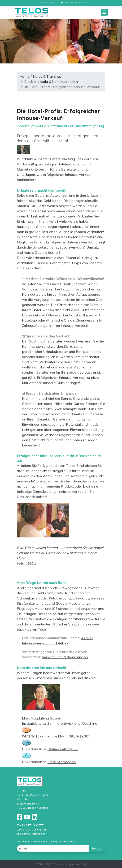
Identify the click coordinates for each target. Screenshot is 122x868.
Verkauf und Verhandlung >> (65, 659)
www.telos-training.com (32, 829)
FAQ (85, 864)
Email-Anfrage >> (62, 764)
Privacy (59, 864)
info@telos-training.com (32, 834)
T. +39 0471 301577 (30, 825)
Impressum (73, 864)
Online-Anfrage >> (63, 751)
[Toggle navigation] (104, 12)
